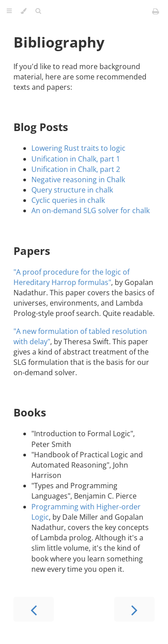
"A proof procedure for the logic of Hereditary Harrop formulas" (71, 277)
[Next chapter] (134, 609)
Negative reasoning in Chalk (78, 180)
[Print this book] (156, 11)
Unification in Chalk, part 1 (76, 159)
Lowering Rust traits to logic (78, 148)
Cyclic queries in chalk (68, 200)
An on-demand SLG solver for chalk (90, 210)
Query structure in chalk (72, 190)
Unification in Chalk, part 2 (76, 169)
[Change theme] (24, 11)
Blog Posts (41, 127)
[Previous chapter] (34, 609)
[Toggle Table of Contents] (9, 11)
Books (30, 412)
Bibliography (59, 42)
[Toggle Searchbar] (38, 11)
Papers (32, 251)
